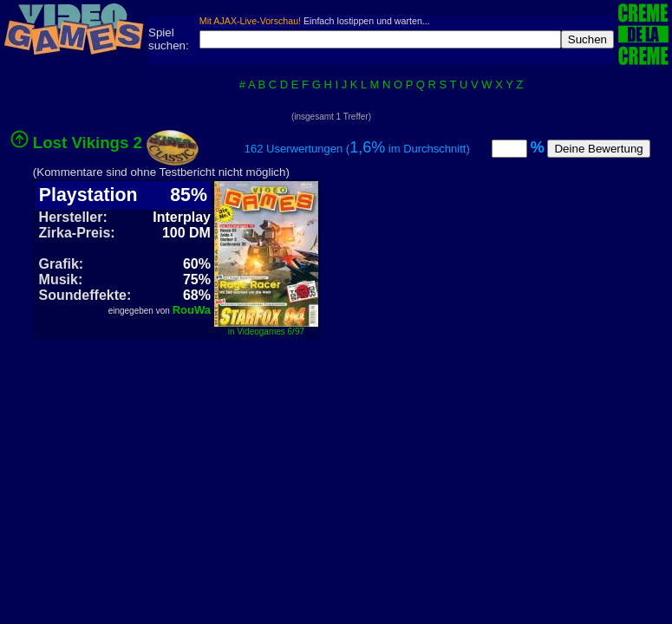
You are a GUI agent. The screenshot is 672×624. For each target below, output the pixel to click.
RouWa (192, 310)
